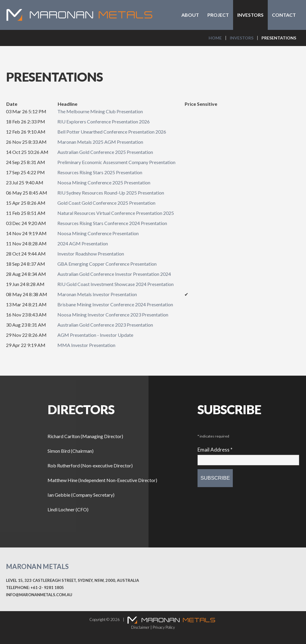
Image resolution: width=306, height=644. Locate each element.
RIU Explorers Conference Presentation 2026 (104, 121)
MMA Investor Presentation (86, 345)
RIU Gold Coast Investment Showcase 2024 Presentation (115, 284)
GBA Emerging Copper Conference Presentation (107, 264)
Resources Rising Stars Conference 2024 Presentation (112, 223)
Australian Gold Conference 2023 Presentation (105, 325)
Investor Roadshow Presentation (91, 254)
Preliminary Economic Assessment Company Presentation (116, 162)
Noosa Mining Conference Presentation (98, 233)
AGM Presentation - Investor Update (95, 335)
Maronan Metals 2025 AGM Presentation (100, 142)
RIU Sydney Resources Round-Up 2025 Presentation (111, 193)
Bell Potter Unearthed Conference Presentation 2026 (112, 132)
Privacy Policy (164, 627)
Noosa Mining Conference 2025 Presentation (104, 182)
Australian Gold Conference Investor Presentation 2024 (114, 274)
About (190, 15)
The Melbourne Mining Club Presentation (100, 111)
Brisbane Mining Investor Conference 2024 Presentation (115, 304)
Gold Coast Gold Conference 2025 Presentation (106, 203)
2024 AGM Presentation (83, 243)
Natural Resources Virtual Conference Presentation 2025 (116, 213)
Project (218, 15)
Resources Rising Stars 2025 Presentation (100, 172)
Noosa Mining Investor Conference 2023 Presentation (113, 315)
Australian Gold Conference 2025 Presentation (105, 152)
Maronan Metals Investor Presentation (97, 294)
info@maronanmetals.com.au (39, 595)
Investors (250, 15)
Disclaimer (140, 627)
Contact (284, 15)
